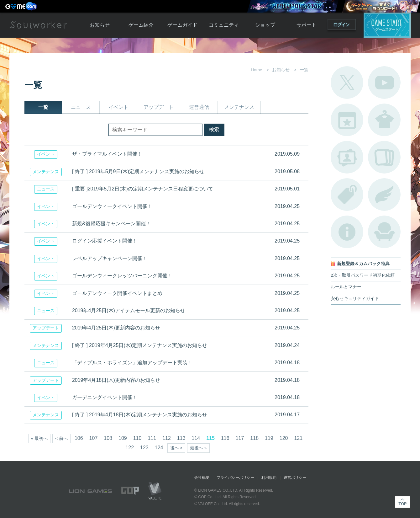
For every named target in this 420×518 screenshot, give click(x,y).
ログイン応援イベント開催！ (105, 241)
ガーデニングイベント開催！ (105, 397)
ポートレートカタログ (347, 157)
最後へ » (198, 448)
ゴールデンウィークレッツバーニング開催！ (122, 276)
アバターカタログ (384, 120)
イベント (118, 107)
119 (269, 438)
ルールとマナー (346, 287)
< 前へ (61, 438)
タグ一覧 (347, 195)
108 (108, 438)
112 (167, 438)
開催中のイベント (347, 120)
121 (298, 438)
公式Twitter (347, 83)
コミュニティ (224, 25)
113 (181, 438)
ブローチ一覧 (384, 195)
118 (254, 438)
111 (152, 438)
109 (123, 438)
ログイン (342, 26)
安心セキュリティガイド (355, 299)
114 (196, 438)
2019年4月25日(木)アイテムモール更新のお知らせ (129, 310)
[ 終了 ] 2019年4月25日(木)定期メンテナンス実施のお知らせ (140, 345)
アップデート (159, 107)
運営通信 (199, 107)
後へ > (176, 448)
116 (225, 438)
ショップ (265, 25)
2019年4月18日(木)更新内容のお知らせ (116, 380)
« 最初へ (39, 438)
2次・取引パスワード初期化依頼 (363, 275)
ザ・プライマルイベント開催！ (107, 154)
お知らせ (100, 25)
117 (240, 438)
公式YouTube (384, 83)
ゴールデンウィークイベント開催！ (112, 206)
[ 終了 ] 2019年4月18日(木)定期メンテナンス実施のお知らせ (140, 415)
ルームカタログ (384, 232)
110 (137, 438)
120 (284, 438)
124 (159, 448)
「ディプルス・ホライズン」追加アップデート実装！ (132, 363)
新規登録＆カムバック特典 (363, 264)
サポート (307, 25)
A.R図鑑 (384, 157)
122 (130, 448)
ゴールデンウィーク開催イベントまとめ (117, 293)
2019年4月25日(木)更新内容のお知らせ (116, 328)
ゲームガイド (182, 25)
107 (94, 438)
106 (79, 438)
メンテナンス (239, 107)
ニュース (81, 107)
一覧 (43, 107)
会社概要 (202, 478)
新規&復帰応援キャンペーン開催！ (111, 224)
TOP (402, 502)
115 (210, 438)
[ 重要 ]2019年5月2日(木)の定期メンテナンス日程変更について (143, 189)
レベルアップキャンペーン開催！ (110, 258)
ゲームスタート (387, 25)
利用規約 (269, 478)
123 (144, 448)
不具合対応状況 (347, 232)
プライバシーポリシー (235, 478)
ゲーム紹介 (141, 25)
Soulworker (38, 25)
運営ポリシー (295, 478)
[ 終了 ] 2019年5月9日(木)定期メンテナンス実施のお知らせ (138, 171)
